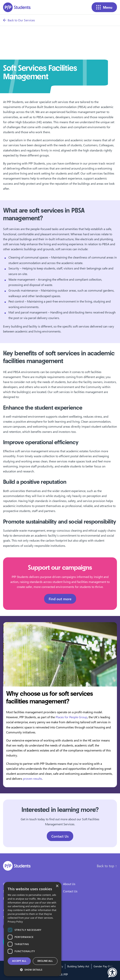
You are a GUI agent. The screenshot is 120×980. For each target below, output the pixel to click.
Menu (104, 7)
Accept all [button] (19, 961)
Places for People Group (71, 717)
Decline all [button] (45, 961)
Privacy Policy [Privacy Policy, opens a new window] (15, 922)
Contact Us (60, 836)
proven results (32, 778)
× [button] (57, 886)
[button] (112, 972)
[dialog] (33, 929)
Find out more (60, 599)
